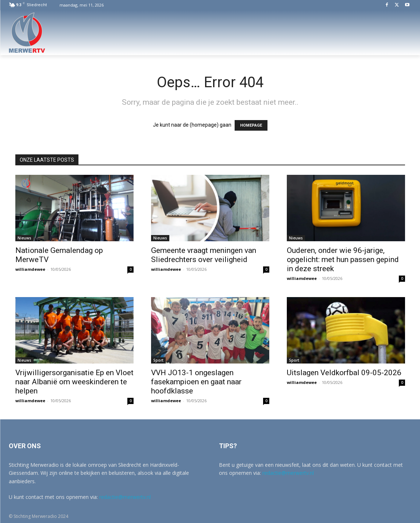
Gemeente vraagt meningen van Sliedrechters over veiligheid (204, 255)
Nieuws (24, 238)
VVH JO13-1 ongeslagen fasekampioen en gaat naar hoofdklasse (196, 382)
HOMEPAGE (251, 125)
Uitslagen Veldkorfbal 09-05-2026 (344, 373)
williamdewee (30, 269)
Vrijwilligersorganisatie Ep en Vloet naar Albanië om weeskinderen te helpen (74, 382)
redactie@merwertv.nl (125, 497)
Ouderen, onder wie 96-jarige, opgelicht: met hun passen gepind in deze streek (343, 259)
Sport (158, 360)
